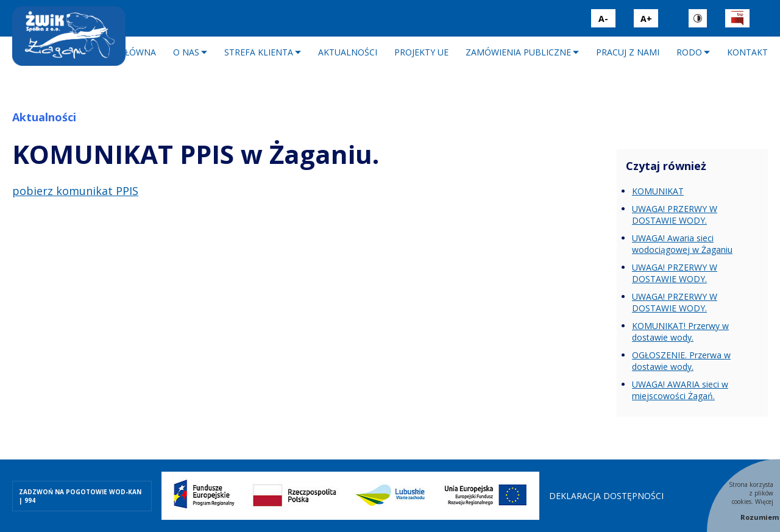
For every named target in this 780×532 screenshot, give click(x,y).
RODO (689, 52)
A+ (646, 19)
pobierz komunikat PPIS (75, 191)
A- (603, 19)
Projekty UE (421, 52)
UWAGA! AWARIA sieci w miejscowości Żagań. (680, 390)
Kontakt (747, 52)
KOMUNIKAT (658, 191)
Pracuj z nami (628, 52)
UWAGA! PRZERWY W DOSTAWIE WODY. (675, 215)
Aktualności (348, 52)
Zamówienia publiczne (518, 52)
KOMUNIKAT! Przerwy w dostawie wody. (680, 332)
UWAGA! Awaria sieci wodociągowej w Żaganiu (682, 244)
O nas (186, 52)
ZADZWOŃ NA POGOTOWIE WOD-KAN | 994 (80, 496)
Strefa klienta (259, 52)
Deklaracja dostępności (606, 496)
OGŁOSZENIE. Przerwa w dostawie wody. (681, 361)
